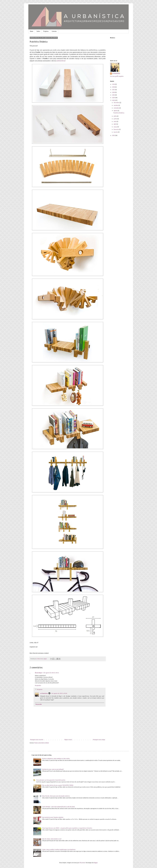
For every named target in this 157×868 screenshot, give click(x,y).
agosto (116, 111)
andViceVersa (61, 61)
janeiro (116, 132)
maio (115, 122)
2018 (114, 87)
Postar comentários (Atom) (42, 743)
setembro (116, 108)
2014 (114, 98)
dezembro (117, 103)
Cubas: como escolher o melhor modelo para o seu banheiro (59, 850)
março (116, 127)
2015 (114, 95)
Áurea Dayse (38, 673)
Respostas (40, 690)
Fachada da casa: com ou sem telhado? (53, 769)
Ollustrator (82, 863)
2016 (114, 92)
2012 (114, 136)
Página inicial (68, 740)
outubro (116, 105)
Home (32, 31)
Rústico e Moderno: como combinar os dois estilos (56, 759)
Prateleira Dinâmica (119, 113)
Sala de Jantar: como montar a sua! (52, 839)
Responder (38, 686)
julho (115, 116)
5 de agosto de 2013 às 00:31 (51, 673)
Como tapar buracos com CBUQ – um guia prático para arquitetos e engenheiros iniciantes (67, 828)
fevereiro (116, 130)
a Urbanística (44, 693)
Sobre (38, 31)
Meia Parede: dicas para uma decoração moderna (56, 796)
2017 (114, 90)
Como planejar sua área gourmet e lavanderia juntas (51, 780)
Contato (54, 31)
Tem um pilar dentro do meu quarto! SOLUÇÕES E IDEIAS (58, 785)
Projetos (46, 31)
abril (115, 124)
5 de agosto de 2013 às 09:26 (59, 693)
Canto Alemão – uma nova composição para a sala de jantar (58, 807)
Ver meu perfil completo (117, 76)
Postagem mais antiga (99, 740)
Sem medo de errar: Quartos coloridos (53, 817)
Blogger (96, 863)
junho (116, 119)
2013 (114, 100)
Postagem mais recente (37, 740)
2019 (114, 84)
